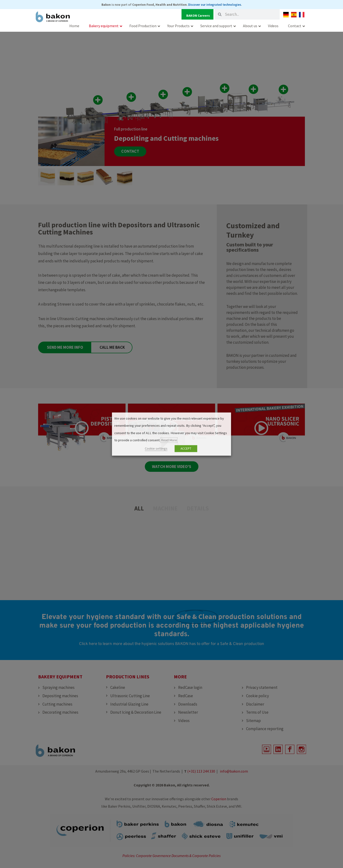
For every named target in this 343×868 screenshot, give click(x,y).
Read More (169, 440)
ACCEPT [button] (186, 449)
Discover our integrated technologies (215, 5)
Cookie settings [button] (156, 448)
